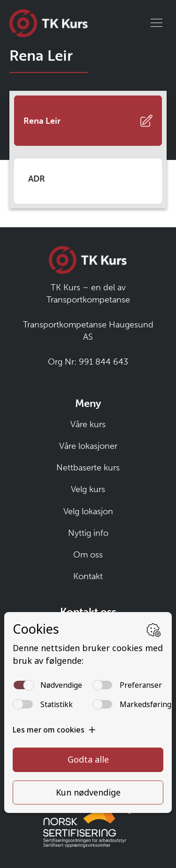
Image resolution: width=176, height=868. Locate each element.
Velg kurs (88, 489)
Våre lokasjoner (88, 446)
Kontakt (88, 576)
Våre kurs (88, 424)
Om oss (88, 555)
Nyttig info (88, 533)
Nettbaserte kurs (88, 468)
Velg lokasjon (88, 511)
